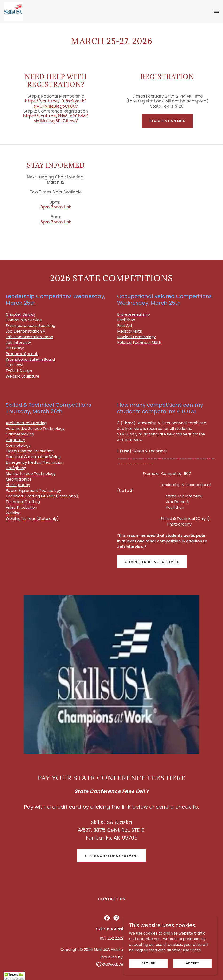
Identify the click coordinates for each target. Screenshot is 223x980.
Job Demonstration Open (29, 337)
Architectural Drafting (26, 423)
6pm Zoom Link (56, 222)
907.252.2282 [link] (112, 938)
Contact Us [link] (111, 899)
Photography (18, 485)
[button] (216, 11)
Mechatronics (18, 479)
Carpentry (15, 440)
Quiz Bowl (14, 365)
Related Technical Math (139, 342)
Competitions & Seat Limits (152, 562)
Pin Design (15, 348)
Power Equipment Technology (33, 490)
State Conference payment (111, 856)
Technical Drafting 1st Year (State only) (42, 496)
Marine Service (19, 474)
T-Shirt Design (19, 371)
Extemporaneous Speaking (30, 326)
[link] (13, 11)
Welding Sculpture (22, 376)
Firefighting (16, 468)
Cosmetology (18, 445)
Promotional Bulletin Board (30, 359)
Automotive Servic (35, 429)
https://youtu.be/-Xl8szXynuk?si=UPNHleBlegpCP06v (56, 104)
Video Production (21, 507)
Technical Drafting (23, 502)
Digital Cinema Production (30, 451)
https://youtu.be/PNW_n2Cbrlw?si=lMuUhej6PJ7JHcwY (56, 119)
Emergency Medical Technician (35, 462)
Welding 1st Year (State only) (32, 519)
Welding (13, 513)
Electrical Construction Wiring (33, 457)
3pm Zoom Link (56, 207)
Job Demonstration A (25, 331)
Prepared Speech (22, 354)
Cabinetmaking (20, 434)
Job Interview (18, 342)
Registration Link (167, 121)
